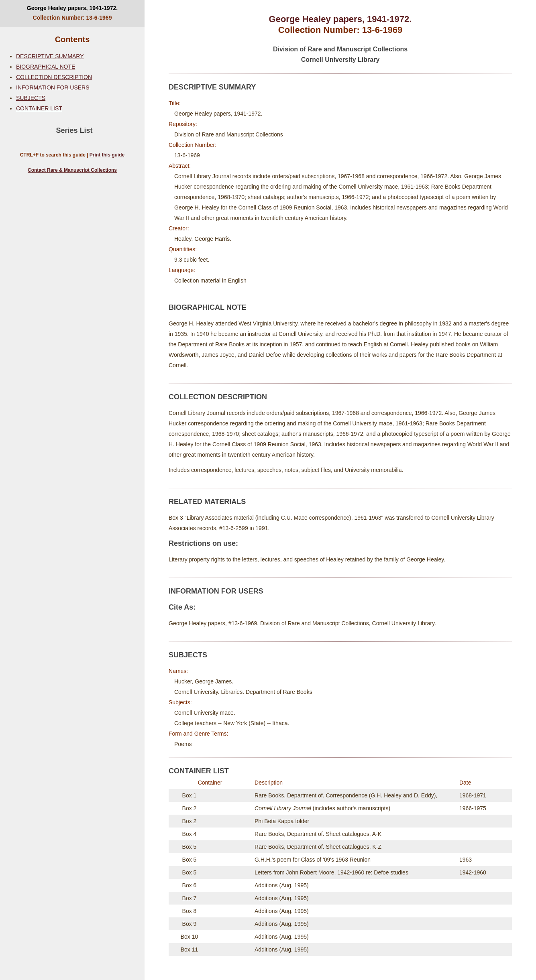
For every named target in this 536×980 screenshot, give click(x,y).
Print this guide (107, 155)
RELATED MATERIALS (207, 502)
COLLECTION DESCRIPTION (54, 77)
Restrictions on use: (203, 543)
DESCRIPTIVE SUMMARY (50, 56)
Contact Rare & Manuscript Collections (72, 170)
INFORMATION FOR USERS (53, 87)
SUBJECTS (31, 98)
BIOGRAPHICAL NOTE (46, 67)
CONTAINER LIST (39, 108)
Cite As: (182, 607)
